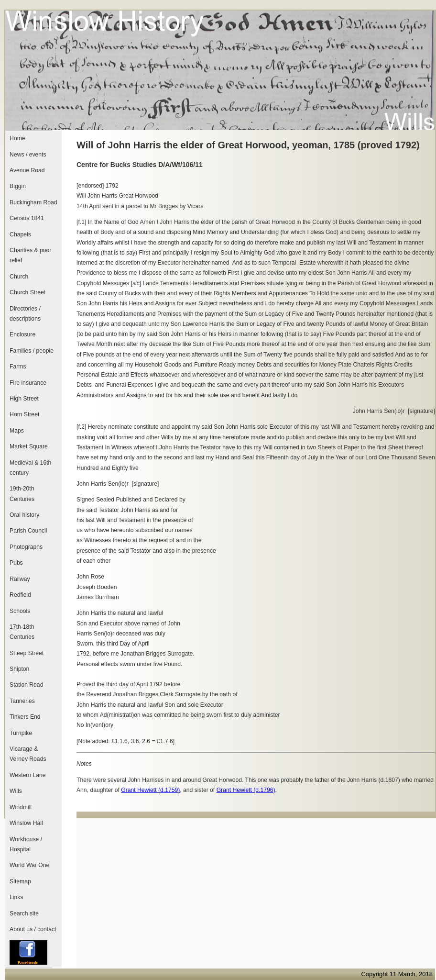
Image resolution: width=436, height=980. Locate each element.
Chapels (20, 234)
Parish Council (28, 531)
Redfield (20, 595)
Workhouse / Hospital (26, 844)
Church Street (27, 292)
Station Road (26, 685)
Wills (16, 791)
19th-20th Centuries (22, 494)
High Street (24, 399)
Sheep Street (27, 653)
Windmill (21, 807)
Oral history (24, 515)
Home (17, 138)
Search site (24, 913)
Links (16, 897)
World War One (29, 865)
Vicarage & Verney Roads (28, 754)
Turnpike (21, 733)
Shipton (19, 669)
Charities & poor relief (30, 255)
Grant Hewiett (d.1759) (150, 790)
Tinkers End (25, 717)
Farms (18, 367)
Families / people (32, 351)
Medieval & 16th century (30, 468)
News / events (28, 155)
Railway (20, 579)
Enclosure (22, 334)
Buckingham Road (33, 202)
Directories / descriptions (25, 314)
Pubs (16, 563)
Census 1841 (27, 218)
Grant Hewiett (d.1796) (246, 790)
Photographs (26, 547)
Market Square (29, 446)
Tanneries (22, 701)
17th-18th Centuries (22, 632)
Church (19, 277)
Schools (20, 611)
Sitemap (20, 881)
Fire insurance (28, 383)
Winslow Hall (26, 823)
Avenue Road (27, 170)
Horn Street (24, 414)
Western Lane (27, 775)
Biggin (18, 186)
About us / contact (33, 929)
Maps (17, 431)
